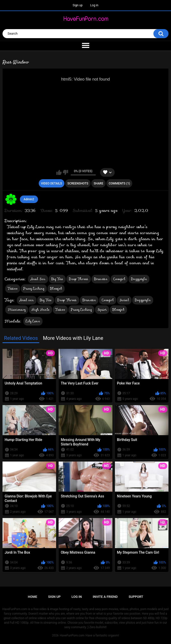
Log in (94, 5)
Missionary (17, 310)
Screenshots (78, 183)
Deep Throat (78, 279)
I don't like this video (66, 172)
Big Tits (57, 279)
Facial (124, 300)
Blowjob (56, 288)
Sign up (78, 5)
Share (99, 183)
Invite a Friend (105, 597)
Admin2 (29, 199)
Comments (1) (119, 183)
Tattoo (13, 288)
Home (33, 597)
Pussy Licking (34, 288)
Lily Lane (33, 321)
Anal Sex (38, 279)
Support (136, 597)
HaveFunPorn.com (72, 635)
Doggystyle (139, 279)
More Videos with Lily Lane (73, 338)
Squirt (102, 310)
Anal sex (27, 300)
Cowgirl (119, 279)
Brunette (101, 279)
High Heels (40, 310)
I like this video (59, 172)
